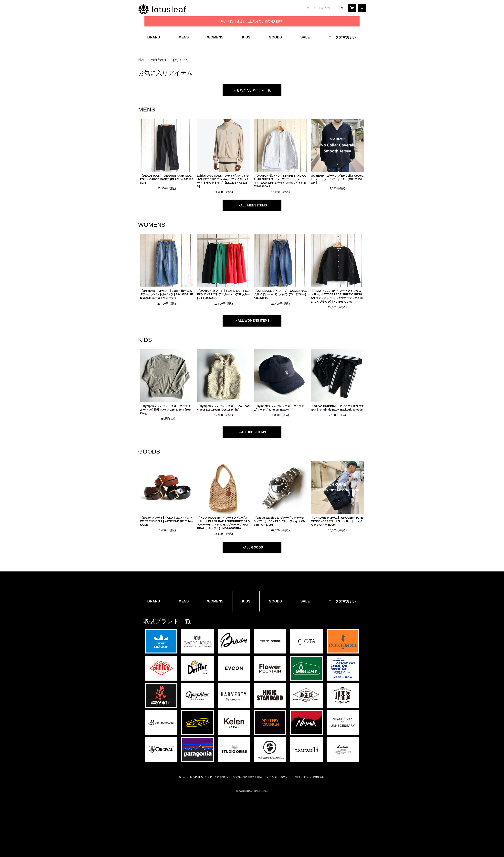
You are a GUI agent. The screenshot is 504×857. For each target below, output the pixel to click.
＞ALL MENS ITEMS (252, 205)
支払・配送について (218, 777)
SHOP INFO (197, 777)
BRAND (154, 37)
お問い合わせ (301, 777)
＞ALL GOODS (252, 547)
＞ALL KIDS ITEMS (252, 432)
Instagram (318, 777)
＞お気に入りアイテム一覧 (252, 90)
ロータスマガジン (342, 37)
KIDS (246, 37)
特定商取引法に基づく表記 (247, 777)
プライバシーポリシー (278, 777)
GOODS (275, 37)
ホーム (182, 777)
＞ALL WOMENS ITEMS (252, 321)
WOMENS (215, 37)
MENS (184, 37)
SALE (305, 37)
